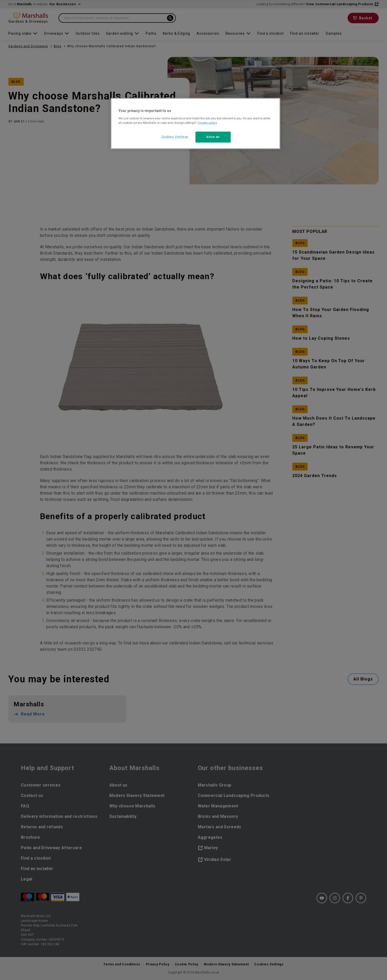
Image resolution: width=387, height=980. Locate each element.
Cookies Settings (175, 137)
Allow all (213, 137)
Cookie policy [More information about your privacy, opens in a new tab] (207, 123)
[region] (195, 124)
